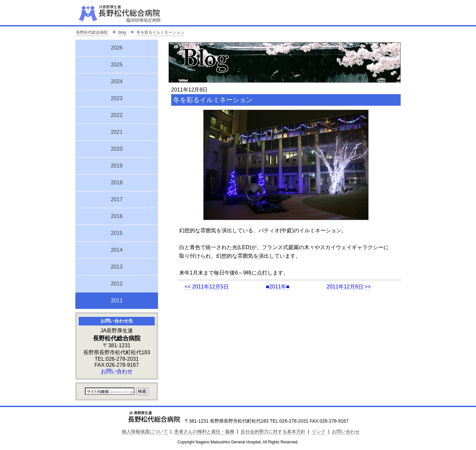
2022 (117, 115)
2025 (117, 65)
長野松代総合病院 (92, 32)
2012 (117, 284)
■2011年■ (278, 287)
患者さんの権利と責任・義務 (204, 431)
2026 (117, 48)
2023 (117, 98)
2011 (117, 300)
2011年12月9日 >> (349, 287)
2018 (117, 183)
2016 (117, 216)
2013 (117, 267)
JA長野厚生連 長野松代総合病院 (140, 13)
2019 (117, 166)
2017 (117, 199)
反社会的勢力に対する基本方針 (273, 431)
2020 (117, 149)
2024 (117, 81)
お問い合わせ (117, 371)
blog (122, 32)
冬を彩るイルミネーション (160, 32)
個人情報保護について (145, 431)
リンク (319, 431)
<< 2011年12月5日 (206, 287)
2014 (117, 250)
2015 (117, 233)
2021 (117, 132)
